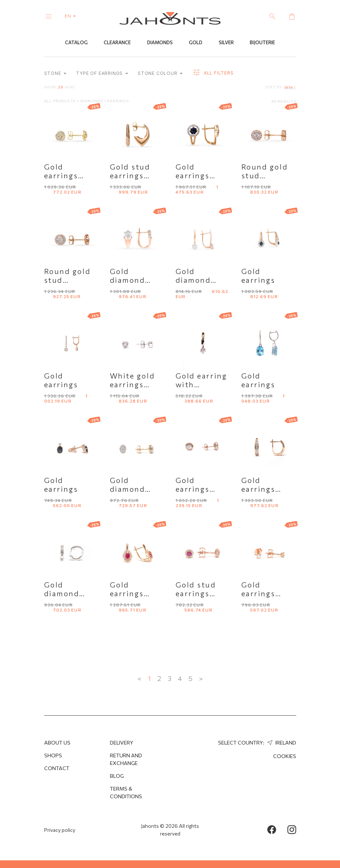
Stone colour (160, 74)
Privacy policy (60, 830)
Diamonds (160, 43)
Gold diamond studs (128, 489)
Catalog (76, 43)
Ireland (281, 743)
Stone (56, 74)
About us (57, 743)
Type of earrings (102, 74)
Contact (57, 768)
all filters (213, 73)
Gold (196, 43)
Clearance (117, 43)
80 (72, 87)
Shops (53, 755)
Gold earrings (258, 275)
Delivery (122, 743)
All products (60, 101)
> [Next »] (201, 678)
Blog (117, 776)
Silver (226, 43)
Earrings (118, 101)
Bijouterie (262, 43)
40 (67, 87)
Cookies (285, 756)
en (72, 16)
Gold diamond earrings (128, 280)
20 (61, 87)
